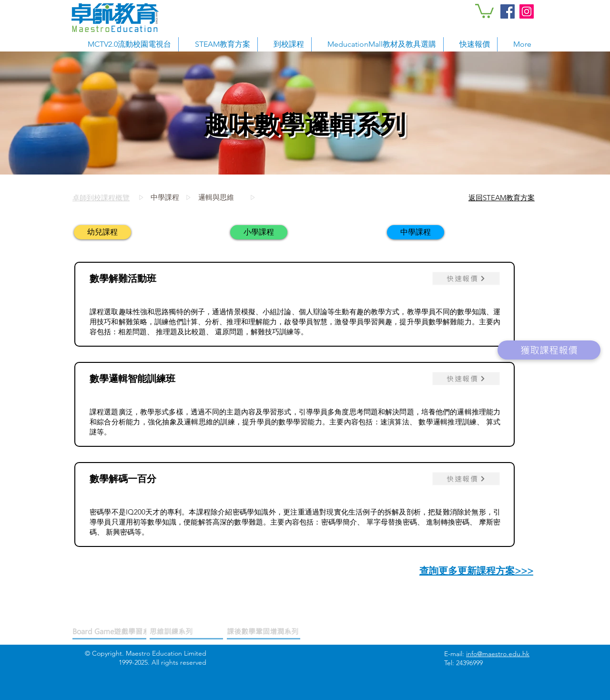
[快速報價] (466, 278)
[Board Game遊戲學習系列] (115, 632)
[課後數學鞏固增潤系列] (264, 632)
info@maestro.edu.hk (498, 654)
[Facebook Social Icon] (508, 11)
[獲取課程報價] (549, 350)
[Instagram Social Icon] (527, 11)
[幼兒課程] (102, 232)
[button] (484, 10)
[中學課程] (167, 197)
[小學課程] (259, 232)
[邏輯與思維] (264, 197)
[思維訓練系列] (186, 632)
